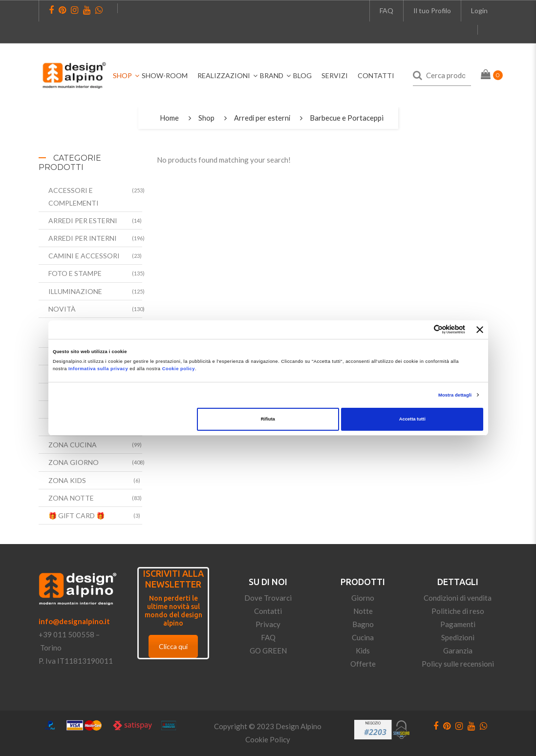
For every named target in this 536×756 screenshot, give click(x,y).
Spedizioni (458, 637)
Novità (62, 309)
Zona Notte (71, 498)
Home (169, 118)
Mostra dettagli (455, 395)
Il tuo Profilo (432, 10)
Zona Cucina (73, 445)
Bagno (363, 624)
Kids (363, 651)
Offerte (363, 664)
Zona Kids (67, 480)
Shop (206, 118)
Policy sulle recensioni (458, 664)
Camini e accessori (84, 256)
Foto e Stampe (75, 273)
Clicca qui (173, 646)
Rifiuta (268, 419)
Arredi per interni (83, 238)
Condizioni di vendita (458, 598)
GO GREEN (268, 651)
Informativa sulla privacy (98, 369)
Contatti (268, 611)
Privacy (268, 624)
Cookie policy (179, 369)
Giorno (363, 598)
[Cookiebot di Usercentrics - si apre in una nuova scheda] (422, 329)
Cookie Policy (268, 739)
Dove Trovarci (268, 598)
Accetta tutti (412, 419)
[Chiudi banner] (480, 330)
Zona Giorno (74, 462)
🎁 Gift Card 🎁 (76, 515)
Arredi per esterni (262, 118)
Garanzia (458, 651)
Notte (363, 611)
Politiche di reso (458, 611)
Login (479, 10)
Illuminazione (75, 291)
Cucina (363, 637)
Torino (51, 648)
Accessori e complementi (74, 196)
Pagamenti (458, 624)
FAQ (386, 10)
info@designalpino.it (74, 621)
